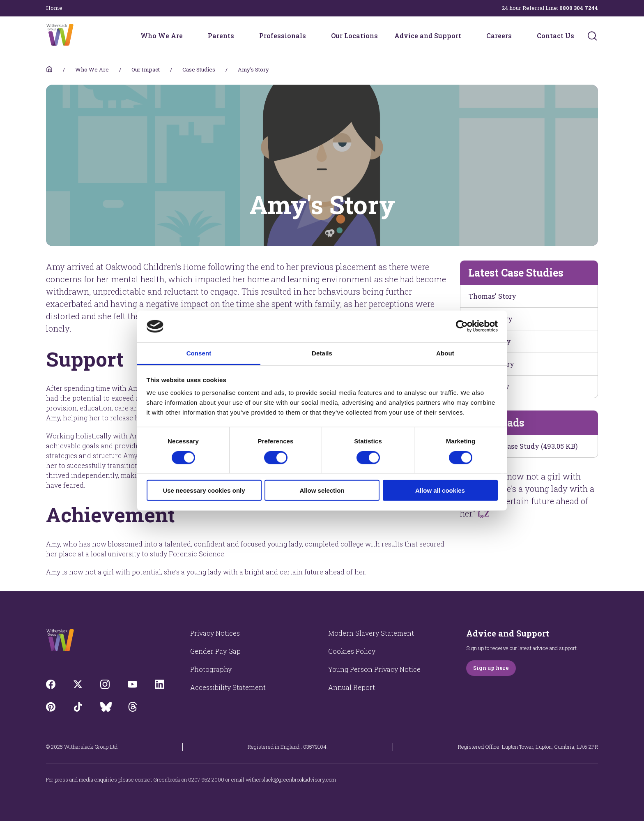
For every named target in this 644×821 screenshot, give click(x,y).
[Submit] (592, 36)
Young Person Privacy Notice (374, 669)
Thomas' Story (492, 296)
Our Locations (354, 36)
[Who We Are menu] (188, 36)
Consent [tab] (199, 353)
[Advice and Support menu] (467, 36)
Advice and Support (428, 36)
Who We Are (162, 36)
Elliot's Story (490, 341)
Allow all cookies (440, 490)
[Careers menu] (517, 36)
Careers (499, 36)
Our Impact (146, 69)
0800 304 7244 (579, 8)
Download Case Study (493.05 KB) (523, 446)
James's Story (491, 364)
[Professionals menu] (311, 36)
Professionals (283, 36)
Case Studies (199, 69)
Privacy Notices (215, 633)
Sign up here (491, 668)
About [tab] (445, 353)
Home (54, 8)
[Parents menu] (239, 36)
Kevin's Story (491, 319)
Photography (211, 669)
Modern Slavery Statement (371, 633)
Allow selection (322, 490)
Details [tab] (322, 353)
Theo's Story (489, 386)
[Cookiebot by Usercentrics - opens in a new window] (462, 326)
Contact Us (555, 36)
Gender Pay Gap (215, 651)
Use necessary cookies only (204, 490)
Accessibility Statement (228, 687)
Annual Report (352, 687)
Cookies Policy (352, 651)
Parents (221, 36)
